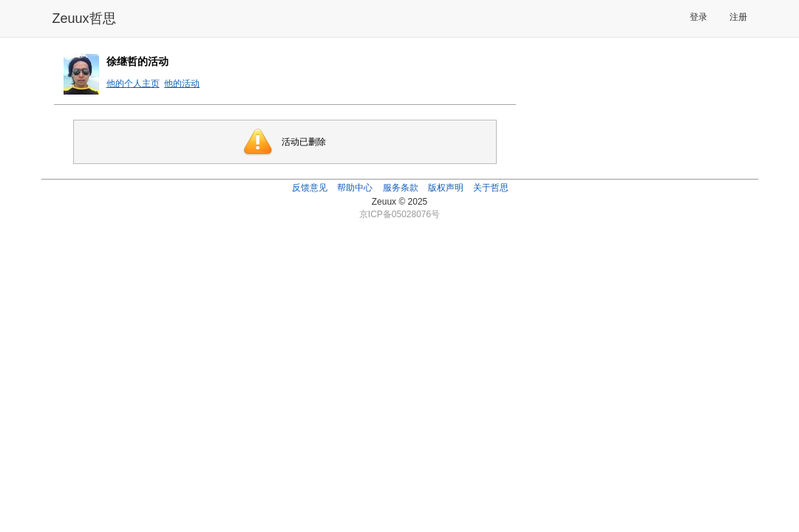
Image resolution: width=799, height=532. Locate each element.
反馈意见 (310, 188)
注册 (738, 17)
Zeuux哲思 (84, 18)
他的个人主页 (133, 83)
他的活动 (182, 83)
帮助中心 (355, 188)
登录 (698, 17)
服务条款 (401, 188)
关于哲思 (491, 188)
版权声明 (446, 188)
